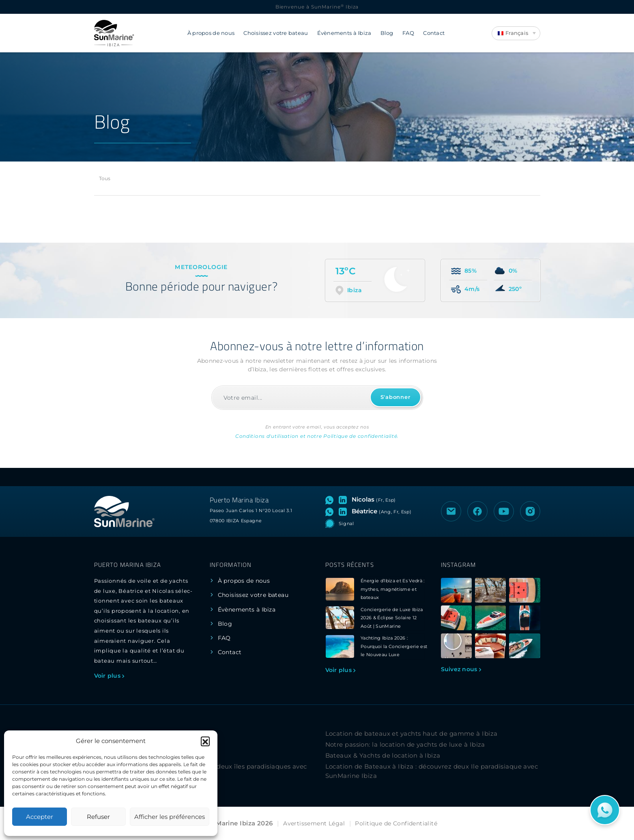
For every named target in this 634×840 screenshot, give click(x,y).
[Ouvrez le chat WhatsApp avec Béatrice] (331, 511)
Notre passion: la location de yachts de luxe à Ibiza (405, 744)
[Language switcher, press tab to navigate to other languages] (516, 33)
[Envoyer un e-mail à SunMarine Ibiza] (451, 511)
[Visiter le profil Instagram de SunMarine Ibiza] (530, 511)
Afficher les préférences (170, 817)
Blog (387, 33)
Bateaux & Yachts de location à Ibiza (383, 755)
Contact (434, 33)
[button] (205, 741)
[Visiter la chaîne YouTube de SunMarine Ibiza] (504, 511)
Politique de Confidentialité (396, 823)
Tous (105, 178)
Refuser (98, 817)
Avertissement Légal (314, 823)
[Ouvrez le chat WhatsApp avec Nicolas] (331, 500)
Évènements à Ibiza (344, 33)
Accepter (40, 817)
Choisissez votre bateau (276, 33)
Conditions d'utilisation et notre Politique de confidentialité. (317, 436)
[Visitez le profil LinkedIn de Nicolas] (344, 500)
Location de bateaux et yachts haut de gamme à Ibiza (412, 733)
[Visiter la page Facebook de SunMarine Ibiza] (477, 511)
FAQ (408, 33)
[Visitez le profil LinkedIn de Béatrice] (344, 511)
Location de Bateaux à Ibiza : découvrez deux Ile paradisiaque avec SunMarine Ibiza (432, 771)
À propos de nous (211, 33)
